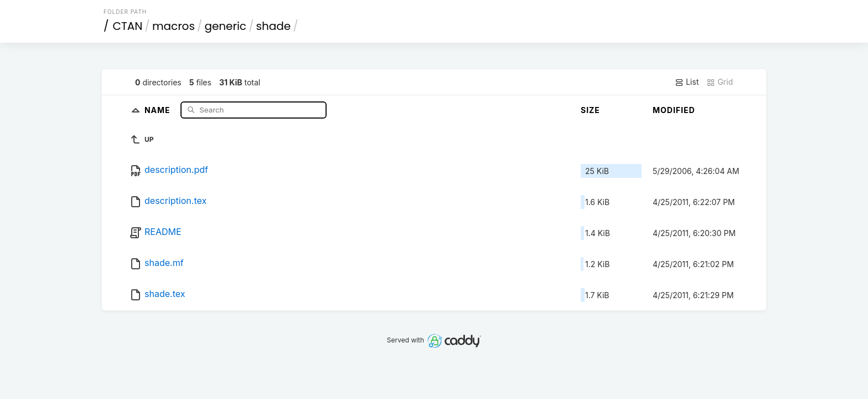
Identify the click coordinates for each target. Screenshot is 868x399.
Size (590, 110)
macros (174, 26)
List (687, 82)
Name (159, 109)
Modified (674, 110)
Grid (720, 82)
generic (225, 26)
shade (274, 26)
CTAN (128, 26)
